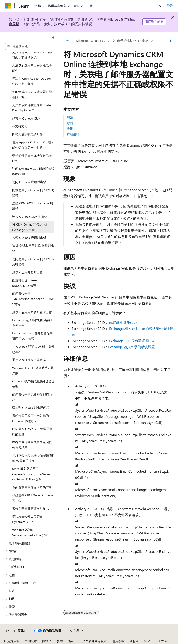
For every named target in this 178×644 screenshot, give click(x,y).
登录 (170, 6)
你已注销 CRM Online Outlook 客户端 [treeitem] (33, 498)
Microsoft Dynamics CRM (93, 41)
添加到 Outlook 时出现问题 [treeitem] (31, 408)
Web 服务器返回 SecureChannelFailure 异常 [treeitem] (30, 533)
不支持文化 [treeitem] (20, 126)
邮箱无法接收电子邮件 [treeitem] (27, 134)
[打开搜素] (161, 6)
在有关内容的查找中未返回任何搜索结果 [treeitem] (32, 445)
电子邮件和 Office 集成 (133, 41)
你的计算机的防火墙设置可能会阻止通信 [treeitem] (32, 94)
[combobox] (30, 47)
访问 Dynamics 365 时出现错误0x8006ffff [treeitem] (33, 171)
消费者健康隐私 (93, 641)
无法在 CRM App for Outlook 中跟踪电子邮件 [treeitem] (32, 81)
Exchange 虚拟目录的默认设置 (132, 347)
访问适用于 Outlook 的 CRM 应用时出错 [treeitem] (33, 262)
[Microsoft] (8, 6)
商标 (133, 641)
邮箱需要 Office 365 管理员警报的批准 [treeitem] (32, 432)
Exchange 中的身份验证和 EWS (133, 341)
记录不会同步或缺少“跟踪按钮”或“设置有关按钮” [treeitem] (33, 458)
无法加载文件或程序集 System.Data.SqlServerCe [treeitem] (33, 108)
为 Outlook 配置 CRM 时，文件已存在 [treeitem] (33, 349)
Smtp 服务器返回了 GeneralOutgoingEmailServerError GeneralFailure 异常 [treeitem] (33, 474)
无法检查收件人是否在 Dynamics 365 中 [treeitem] (27, 519)
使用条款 (118, 641)
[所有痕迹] (67, 41)
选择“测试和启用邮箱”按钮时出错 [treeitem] (33, 248)
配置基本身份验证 (123, 322)
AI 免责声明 (11, 641)
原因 (70, 123)
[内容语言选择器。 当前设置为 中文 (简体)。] (15, 631)
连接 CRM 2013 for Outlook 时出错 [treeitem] (33, 206)
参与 (60, 641)
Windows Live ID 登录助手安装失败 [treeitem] (33, 371)
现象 (70, 117)
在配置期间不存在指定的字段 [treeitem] (32, 487)
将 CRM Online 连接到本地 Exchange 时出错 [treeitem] (30, 227)
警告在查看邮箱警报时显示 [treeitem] (31, 508)
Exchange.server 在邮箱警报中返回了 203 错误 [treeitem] (32, 336)
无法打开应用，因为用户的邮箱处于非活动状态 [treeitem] (32, 55)
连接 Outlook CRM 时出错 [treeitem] (30, 217)
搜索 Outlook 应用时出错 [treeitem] (29, 238)
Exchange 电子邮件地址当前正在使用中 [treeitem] (33, 323)
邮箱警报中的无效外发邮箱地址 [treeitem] (32, 397)
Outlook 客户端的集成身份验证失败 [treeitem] (33, 384)
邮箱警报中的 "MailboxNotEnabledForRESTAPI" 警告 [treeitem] (33, 299)
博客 (45, 641)
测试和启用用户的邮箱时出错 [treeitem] (32, 312)
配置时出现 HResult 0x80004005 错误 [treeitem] (25, 283)
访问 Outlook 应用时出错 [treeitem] (29, 182)
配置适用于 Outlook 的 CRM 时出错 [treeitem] (33, 193)
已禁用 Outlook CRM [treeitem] (26, 118)
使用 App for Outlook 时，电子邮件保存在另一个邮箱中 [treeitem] (33, 145)
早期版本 (31, 641)
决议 (70, 129)
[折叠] (53, 37)
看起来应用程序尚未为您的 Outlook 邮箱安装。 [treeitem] (31, 418)
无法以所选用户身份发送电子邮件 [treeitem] (32, 68)
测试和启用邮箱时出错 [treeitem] (27, 272)
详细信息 (73, 134)
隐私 (71, 641)
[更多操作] (171, 41)
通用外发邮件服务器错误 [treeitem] (29, 360)
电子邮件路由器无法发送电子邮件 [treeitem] (32, 158)
